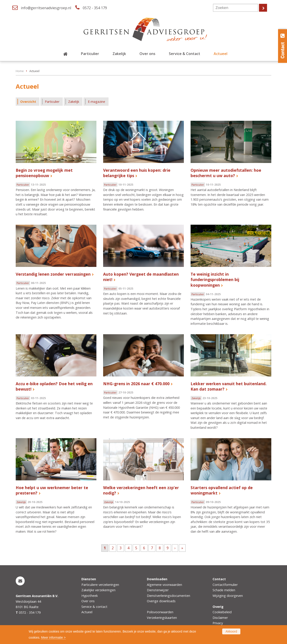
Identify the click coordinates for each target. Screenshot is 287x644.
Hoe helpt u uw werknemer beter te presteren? (52, 490)
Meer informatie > (53, 637)
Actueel (87, 612)
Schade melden (224, 590)
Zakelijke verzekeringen (98, 590)
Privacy (218, 623)
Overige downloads (161, 601)
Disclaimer (220, 618)
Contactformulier (225, 585)
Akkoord (231, 631)
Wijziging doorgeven (228, 596)
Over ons (88, 601)
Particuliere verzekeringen (100, 585)
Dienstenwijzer (158, 590)
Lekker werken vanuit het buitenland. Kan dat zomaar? (229, 386)
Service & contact (94, 607)
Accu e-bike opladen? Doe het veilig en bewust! (54, 386)
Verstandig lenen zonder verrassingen (53, 274)
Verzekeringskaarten (162, 618)
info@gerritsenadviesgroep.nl (46, 8)
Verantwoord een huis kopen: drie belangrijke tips (137, 173)
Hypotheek (90, 596)
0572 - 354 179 (95, 8)
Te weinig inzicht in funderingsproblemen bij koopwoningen (215, 280)
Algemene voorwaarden (164, 585)
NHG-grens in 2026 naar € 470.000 (136, 384)
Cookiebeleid (222, 612)
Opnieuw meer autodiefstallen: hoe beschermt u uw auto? (226, 173)
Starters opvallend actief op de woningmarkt (222, 490)
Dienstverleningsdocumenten (169, 596)
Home (20, 71)
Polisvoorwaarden (160, 612)
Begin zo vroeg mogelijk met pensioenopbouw (44, 173)
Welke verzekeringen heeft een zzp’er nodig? (141, 490)
